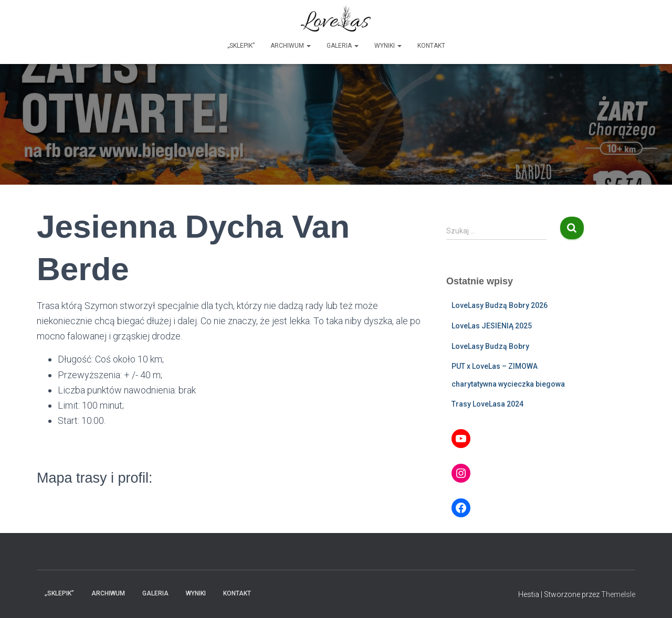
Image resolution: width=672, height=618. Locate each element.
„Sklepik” (241, 46)
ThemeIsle (618, 594)
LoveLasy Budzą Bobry (490, 346)
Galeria (343, 46)
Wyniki (388, 46)
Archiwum (291, 46)
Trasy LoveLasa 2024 (487, 404)
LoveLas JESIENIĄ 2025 (492, 326)
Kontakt (431, 46)
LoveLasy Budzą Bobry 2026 (500, 305)
